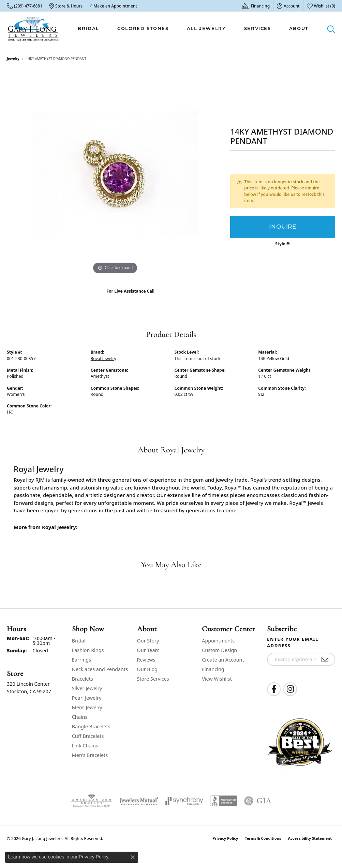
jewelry (13, 59)
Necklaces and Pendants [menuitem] (100, 669)
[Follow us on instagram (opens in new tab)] (290, 689)
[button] (288, 6)
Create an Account (223, 660)
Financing (213, 669)
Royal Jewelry (103, 359)
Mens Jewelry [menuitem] (87, 707)
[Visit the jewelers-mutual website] (139, 801)
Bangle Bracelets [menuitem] (91, 726)
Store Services (153, 679)
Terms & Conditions (263, 838)
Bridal (88, 29)
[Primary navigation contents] (193, 29)
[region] (115, 174)
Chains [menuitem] (80, 717)
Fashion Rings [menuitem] (88, 650)
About (299, 29)
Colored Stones (143, 29)
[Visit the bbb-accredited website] (224, 801)
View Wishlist (217, 679)
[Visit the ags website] (92, 801)
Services (258, 29)
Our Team (148, 650)
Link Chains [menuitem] (85, 746)
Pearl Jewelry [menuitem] (87, 698)
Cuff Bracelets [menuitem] (88, 736)
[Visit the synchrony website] (184, 801)
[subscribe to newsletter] (325, 660)
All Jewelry (206, 29)
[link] (25, 6)
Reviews (146, 660)
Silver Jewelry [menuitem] (87, 688)
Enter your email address (293, 642)
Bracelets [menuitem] (83, 679)
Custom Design (219, 650)
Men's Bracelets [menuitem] (90, 755)
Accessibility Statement (310, 838)
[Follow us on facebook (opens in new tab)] (274, 689)
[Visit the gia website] (258, 801)
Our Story (148, 641)
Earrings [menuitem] (81, 660)
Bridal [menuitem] (79, 641)
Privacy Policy (225, 838)
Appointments (218, 641)
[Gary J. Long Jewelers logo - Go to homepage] (33, 29)
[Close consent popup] (133, 857)
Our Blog (147, 669)
